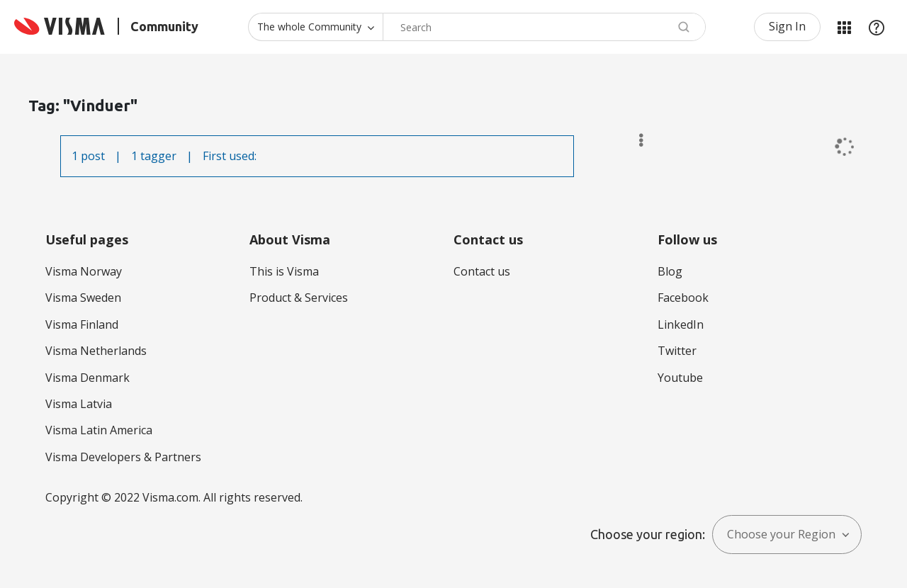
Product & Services (299, 298)
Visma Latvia (79, 404)
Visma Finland (82, 324)
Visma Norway (84, 271)
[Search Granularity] (315, 27)
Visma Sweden (83, 298)
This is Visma (284, 271)
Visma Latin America (99, 430)
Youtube (680, 378)
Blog (670, 271)
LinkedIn (681, 324)
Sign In (787, 26)
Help (877, 27)
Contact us (482, 271)
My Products (844, 27)
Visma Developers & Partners (123, 457)
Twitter (677, 351)
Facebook (683, 298)
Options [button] (635, 140)
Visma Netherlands (96, 351)
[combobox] (544, 27)
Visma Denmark (88, 378)
